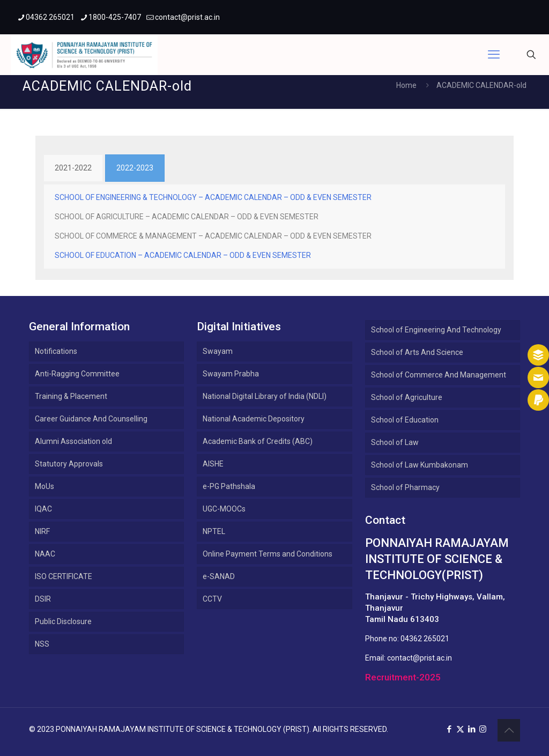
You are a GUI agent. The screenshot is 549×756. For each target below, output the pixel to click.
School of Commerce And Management (439, 375)
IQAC (43, 509)
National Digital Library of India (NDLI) (265, 396)
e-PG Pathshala (229, 486)
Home (406, 85)
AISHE (213, 464)
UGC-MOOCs (224, 509)
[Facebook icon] (449, 729)
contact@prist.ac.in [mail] (187, 17)
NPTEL (214, 531)
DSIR (43, 599)
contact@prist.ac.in (420, 658)
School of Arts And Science (417, 352)
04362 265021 (425, 639)
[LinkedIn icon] (472, 729)
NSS (42, 644)
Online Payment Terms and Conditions (268, 554)
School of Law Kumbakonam (420, 465)
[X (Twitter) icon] (460, 729)
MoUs (44, 486)
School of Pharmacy (405, 487)
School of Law (395, 442)
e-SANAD (219, 576)
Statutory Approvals (69, 464)
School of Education (405, 420)
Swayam (218, 351)
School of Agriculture (407, 397)
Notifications (56, 351)
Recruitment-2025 (403, 677)
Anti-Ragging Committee (77, 374)
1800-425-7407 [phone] (115, 17)
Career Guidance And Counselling (91, 419)
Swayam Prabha (231, 374)
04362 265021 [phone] (50, 17)
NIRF (42, 531)
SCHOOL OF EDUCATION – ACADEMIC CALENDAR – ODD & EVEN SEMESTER (184, 255)
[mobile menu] (494, 55)
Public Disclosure (63, 621)
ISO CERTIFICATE (64, 576)
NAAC (45, 554)
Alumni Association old (73, 441)
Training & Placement (71, 396)
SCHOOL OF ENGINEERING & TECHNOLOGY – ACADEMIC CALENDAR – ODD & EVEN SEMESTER (213, 197)
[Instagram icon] (483, 729)
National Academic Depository (254, 419)
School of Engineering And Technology (436, 330)
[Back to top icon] (509, 730)
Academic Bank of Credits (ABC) (258, 441)
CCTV (212, 599)
